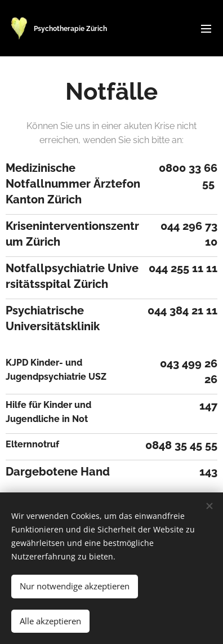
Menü (206, 29)
